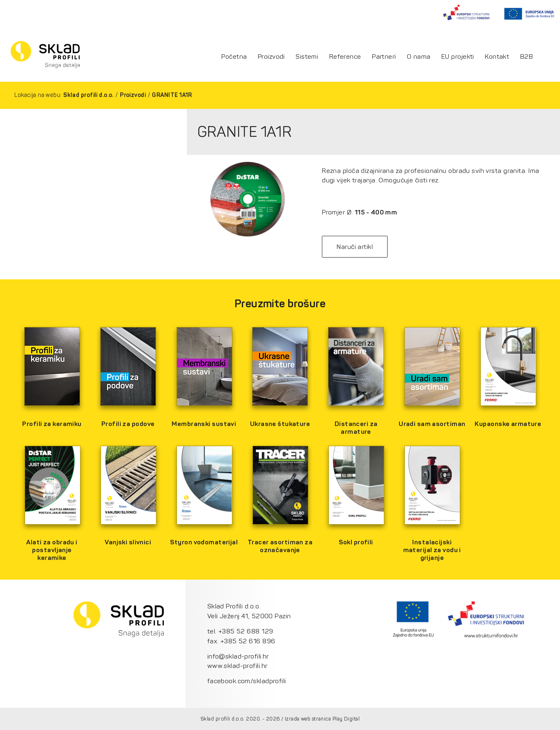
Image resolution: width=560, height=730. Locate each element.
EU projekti (458, 57)
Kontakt (497, 57)
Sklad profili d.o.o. (88, 95)
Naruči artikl (355, 247)
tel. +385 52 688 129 (240, 631)
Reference (345, 57)
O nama (419, 57)
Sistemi (307, 57)
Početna (234, 57)
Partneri (384, 57)
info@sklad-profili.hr (238, 656)
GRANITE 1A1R (172, 95)
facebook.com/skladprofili (247, 681)
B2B (527, 57)
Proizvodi (271, 57)
